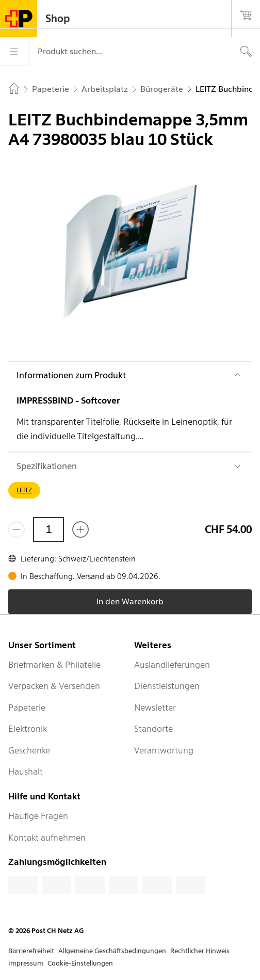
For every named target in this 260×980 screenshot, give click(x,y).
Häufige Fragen (38, 816)
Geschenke (29, 750)
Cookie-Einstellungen (80, 963)
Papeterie (27, 708)
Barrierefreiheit (31, 951)
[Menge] (48, 529)
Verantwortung (164, 750)
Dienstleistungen (167, 686)
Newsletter (155, 708)
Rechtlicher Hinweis (200, 951)
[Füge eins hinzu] (80, 529)
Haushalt (26, 772)
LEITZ (24, 490)
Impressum (26, 963)
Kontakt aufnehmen (47, 838)
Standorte (153, 729)
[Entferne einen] (17, 529)
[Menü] (14, 52)
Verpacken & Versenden (54, 686)
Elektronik (28, 729)
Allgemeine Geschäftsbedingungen (112, 951)
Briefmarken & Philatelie (54, 665)
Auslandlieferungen (172, 665)
